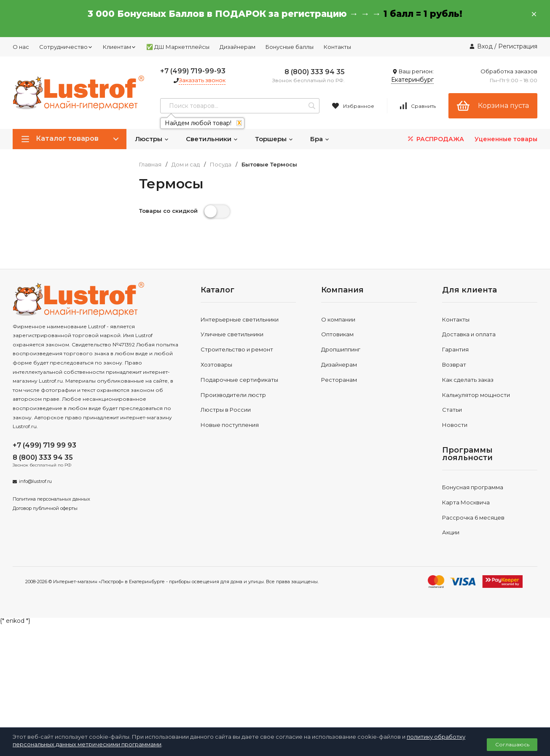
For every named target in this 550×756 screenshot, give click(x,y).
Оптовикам (337, 334)
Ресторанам (339, 380)
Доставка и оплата (469, 334)
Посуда (221, 165)
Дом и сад (186, 165)
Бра (320, 139)
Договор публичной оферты (45, 508)
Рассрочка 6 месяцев (473, 517)
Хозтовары (216, 365)
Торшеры (274, 139)
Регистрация (518, 46)
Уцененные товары (506, 139)
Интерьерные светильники (240, 319)
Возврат (454, 365)
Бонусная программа (473, 487)
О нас (21, 47)
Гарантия (455, 349)
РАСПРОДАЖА (435, 139)
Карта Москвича (466, 502)
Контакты (337, 47)
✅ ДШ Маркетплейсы (178, 47)
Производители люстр (233, 395)
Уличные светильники (232, 334)
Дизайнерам (237, 47)
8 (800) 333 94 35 (315, 72)
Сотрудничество (66, 47)
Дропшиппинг (341, 349)
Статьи (452, 410)
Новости (455, 425)
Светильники (212, 139)
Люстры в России (226, 410)
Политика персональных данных (51, 499)
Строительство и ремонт (237, 349)
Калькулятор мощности (476, 395)
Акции (451, 532)
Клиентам (119, 47)
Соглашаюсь (512, 744)
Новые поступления (230, 425)
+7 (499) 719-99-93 (193, 71)
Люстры (152, 139)
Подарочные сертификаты (239, 380)
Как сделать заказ (468, 380)
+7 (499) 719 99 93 (44, 445)
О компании (338, 319)
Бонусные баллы (290, 47)
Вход (485, 46)
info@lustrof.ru (35, 481)
